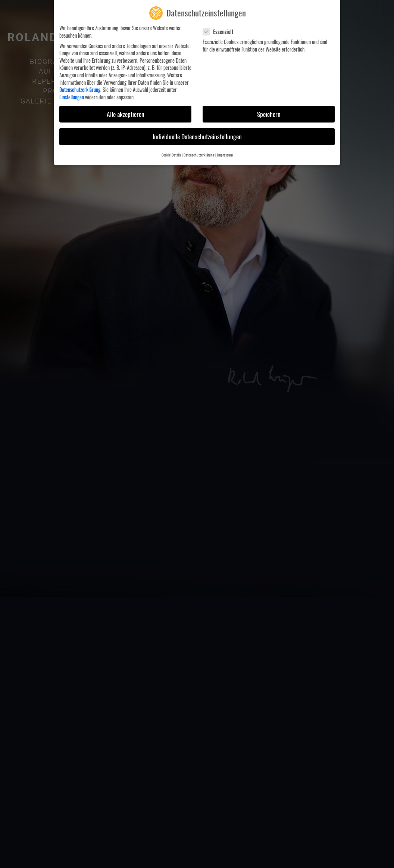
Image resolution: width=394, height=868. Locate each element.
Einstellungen (72, 96)
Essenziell (220, 31)
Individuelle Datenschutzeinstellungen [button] (197, 136)
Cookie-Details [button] (171, 154)
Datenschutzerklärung (80, 89)
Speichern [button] (269, 113)
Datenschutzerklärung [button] (199, 154)
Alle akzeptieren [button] (126, 113)
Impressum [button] (225, 154)
